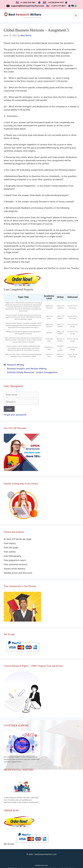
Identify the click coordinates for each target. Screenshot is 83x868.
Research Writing (16, 365)
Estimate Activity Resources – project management (32, 372)
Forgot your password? (15, 415)
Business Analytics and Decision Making (27, 369)
